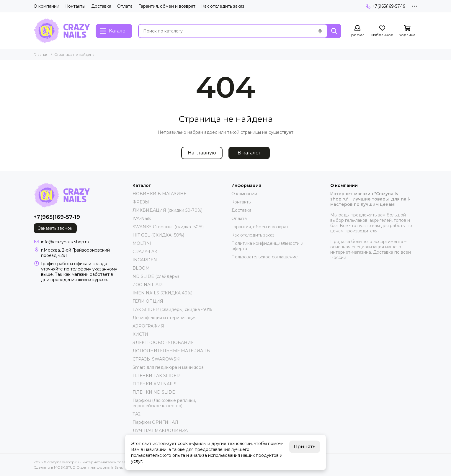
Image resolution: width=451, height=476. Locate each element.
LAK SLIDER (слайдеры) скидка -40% (172, 309)
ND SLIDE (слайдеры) (156, 276)
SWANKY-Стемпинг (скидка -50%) (168, 227)
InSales (117, 467)
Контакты (75, 6)
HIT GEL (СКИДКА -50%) (158, 235)
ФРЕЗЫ (141, 202)
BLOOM (141, 268)
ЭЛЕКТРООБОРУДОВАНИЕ (163, 343)
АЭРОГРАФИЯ (148, 326)
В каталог (249, 153)
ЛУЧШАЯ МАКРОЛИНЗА (160, 431)
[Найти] (334, 31)
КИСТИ (140, 334)
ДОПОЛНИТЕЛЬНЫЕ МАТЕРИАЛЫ (172, 351)
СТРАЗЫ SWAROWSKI (157, 359)
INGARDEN (145, 260)
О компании (46, 6)
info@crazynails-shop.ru (65, 242)
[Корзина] (407, 31)
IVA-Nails (142, 219)
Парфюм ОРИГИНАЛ (155, 422)
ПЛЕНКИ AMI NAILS (155, 384)
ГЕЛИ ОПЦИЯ (148, 301)
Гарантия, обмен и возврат (167, 6)
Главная (41, 54)
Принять (305, 447)
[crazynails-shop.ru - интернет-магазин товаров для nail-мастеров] (62, 31)
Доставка (101, 6)
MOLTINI (142, 243)
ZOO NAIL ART (148, 285)
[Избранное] (382, 31)
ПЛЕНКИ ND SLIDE (154, 392)
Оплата (125, 6)
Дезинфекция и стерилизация (165, 318)
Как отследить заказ (223, 6)
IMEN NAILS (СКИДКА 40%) (162, 293)
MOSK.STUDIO (67, 467)
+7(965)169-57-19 (386, 6)
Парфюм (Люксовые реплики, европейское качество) (164, 403)
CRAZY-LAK (145, 252)
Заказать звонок (55, 228)
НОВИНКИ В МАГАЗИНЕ (159, 194)
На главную (202, 153)
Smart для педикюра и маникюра (168, 367)
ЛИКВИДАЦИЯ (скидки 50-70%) (168, 210)
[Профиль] (357, 31)
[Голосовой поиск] (320, 31)
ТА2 (137, 414)
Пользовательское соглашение (265, 257)
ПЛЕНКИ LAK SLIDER (156, 376)
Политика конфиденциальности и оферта (267, 246)
